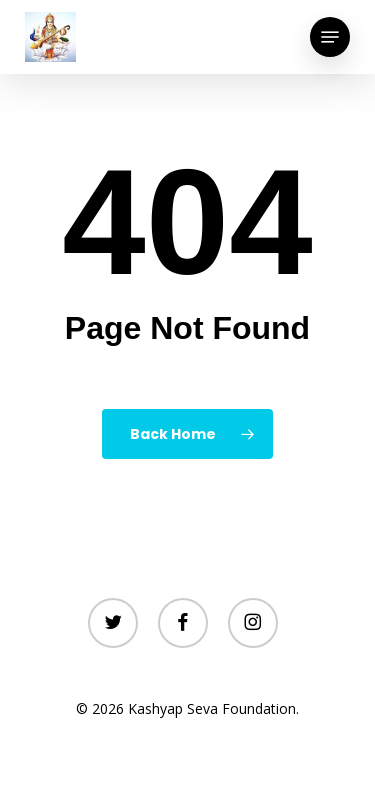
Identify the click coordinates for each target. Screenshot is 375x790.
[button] (330, 37)
